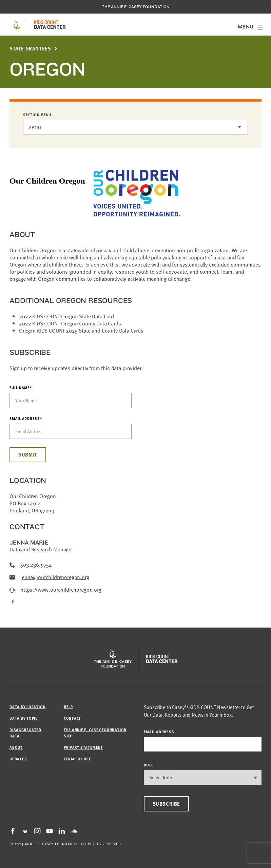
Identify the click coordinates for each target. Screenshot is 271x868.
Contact (72, 718)
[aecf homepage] (17, 25)
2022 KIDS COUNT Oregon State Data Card (66, 316)
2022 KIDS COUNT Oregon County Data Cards (70, 323)
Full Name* (21, 388)
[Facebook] (12, 602)
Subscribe (166, 804)
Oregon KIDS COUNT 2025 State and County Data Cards (81, 331)
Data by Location (27, 707)
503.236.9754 (31, 565)
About (36, 128)
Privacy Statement (83, 747)
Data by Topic (24, 718)
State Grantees (30, 49)
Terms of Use (78, 759)
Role (149, 765)
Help (68, 707)
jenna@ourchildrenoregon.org (49, 577)
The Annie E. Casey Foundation (136, 7)
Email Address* (26, 419)
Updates (18, 759)
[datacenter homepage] (50, 25)
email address (159, 732)
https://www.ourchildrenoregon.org (55, 590)
